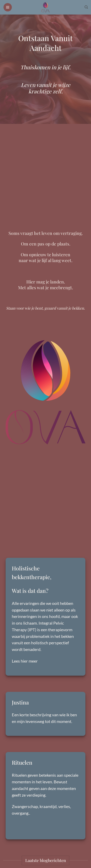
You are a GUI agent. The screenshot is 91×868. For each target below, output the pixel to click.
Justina (20, 702)
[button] (8, 7)
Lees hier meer (25, 661)
